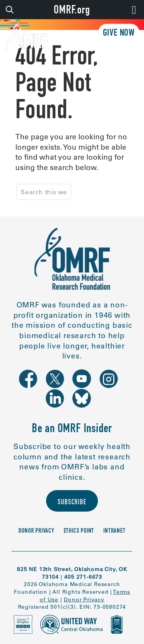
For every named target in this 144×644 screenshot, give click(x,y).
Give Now (119, 34)
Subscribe (72, 503)
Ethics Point (79, 531)
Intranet (114, 531)
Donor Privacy (36, 531)
